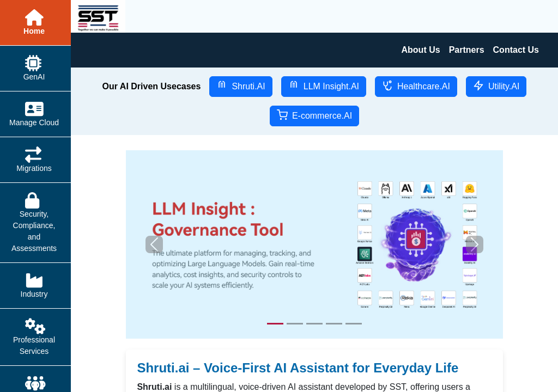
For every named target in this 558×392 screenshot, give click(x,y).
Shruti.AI (241, 85)
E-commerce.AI (314, 115)
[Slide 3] (314, 324)
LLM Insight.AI (324, 85)
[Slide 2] (295, 324)
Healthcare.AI (416, 85)
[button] (154, 244)
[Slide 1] (275, 324)
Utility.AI (496, 85)
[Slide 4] (334, 324)
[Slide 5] (354, 324)
